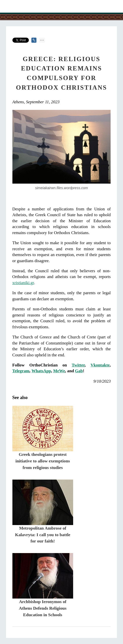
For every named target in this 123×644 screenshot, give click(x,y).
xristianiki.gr (23, 283)
